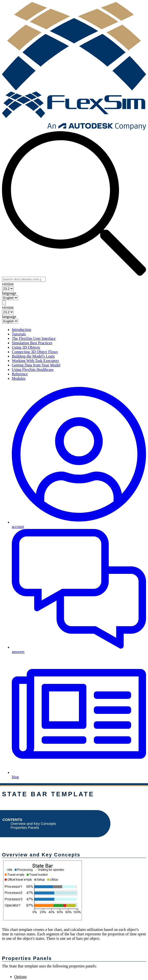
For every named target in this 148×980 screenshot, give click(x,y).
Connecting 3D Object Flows (35, 352)
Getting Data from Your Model (36, 365)
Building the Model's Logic (33, 356)
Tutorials (19, 334)
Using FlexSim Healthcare (33, 370)
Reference (20, 374)
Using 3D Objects (26, 347)
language (9, 293)
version (8, 284)
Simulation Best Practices (32, 343)
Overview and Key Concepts (33, 824)
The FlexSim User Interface (34, 338)
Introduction (22, 330)
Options (21, 977)
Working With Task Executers (35, 361)
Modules (19, 378)
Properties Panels (25, 828)
